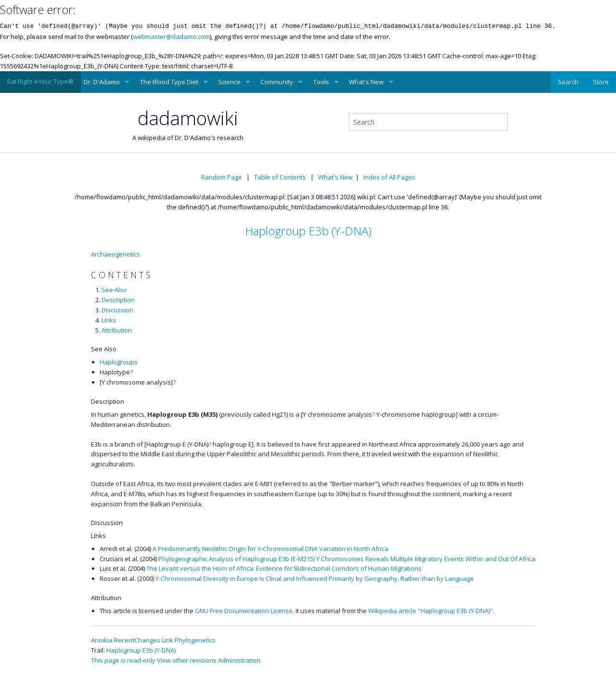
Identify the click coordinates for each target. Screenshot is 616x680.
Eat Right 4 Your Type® (40, 81)
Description (118, 300)
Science (229, 82)
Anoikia (102, 640)
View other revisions (187, 660)
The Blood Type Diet (169, 82)
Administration (239, 660)
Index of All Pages (389, 177)
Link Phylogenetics (189, 640)
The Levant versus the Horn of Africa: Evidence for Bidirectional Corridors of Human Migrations (284, 568)
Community (277, 82)
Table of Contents (280, 177)
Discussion (117, 310)
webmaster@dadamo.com (171, 37)
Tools (321, 82)
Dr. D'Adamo (102, 82)
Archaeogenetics (115, 254)
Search (568, 82)
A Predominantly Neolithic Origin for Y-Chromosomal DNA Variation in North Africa (270, 549)
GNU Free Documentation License (244, 611)
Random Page (222, 177)
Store (601, 82)
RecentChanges (137, 640)
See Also (114, 290)
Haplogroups (119, 362)
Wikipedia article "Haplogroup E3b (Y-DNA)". (431, 611)
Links (109, 320)
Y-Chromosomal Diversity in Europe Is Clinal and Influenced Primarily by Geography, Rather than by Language (315, 578)
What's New (366, 82)
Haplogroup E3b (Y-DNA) (308, 231)
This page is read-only (123, 660)
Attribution (117, 330)
